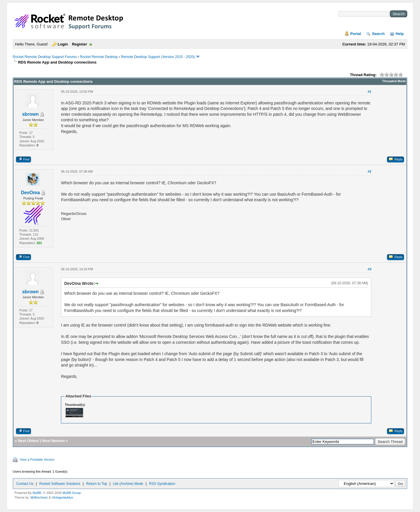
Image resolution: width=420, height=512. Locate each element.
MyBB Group (72, 493)
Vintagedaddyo (62, 497)
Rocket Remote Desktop (99, 57)
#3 (370, 269)
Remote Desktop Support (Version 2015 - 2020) (158, 57)
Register (80, 44)
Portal (356, 34)
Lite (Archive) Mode (128, 484)
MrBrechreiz (39, 497)
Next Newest (54, 441)
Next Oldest (28, 441)
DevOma (30, 193)
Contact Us (25, 484)
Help (400, 34)
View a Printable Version (37, 460)
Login (63, 44)
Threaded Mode (394, 81)
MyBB (37, 493)
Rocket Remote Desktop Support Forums (45, 57)
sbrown (30, 114)
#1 (370, 92)
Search (378, 34)
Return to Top (97, 484)
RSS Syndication (162, 484)
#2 (370, 171)
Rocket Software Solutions (60, 484)
